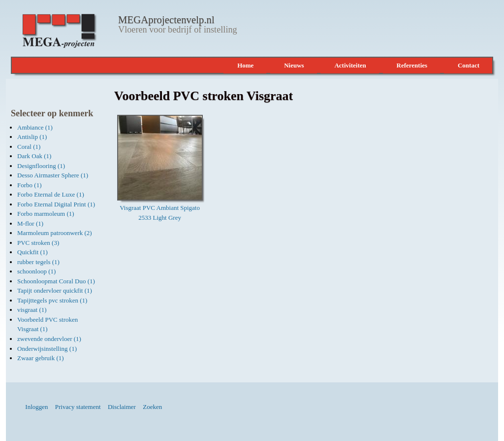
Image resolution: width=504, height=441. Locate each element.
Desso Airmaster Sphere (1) (53, 175)
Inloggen (36, 407)
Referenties (412, 65)
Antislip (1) (32, 137)
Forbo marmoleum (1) (46, 214)
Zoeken (152, 407)
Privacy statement (78, 407)
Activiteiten (350, 65)
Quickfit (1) (32, 252)
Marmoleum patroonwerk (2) (55, 233)
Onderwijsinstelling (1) (47, 349)
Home (245, 65)
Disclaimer (122, 407)
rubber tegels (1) (38, 262)
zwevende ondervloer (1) (49, 339)
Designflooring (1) (41, 166)
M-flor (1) (30, 223)
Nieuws (294, 65)
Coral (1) (29, 147)
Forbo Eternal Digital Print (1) (56, 204)
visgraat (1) (32, 310)
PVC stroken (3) (38, 243)
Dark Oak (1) (34, 156)
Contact (469, 65)
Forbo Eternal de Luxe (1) (51, 194)
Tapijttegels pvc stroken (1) (52, 300)
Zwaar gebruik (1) (41, 358)
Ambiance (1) (35, 127)
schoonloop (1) (36, 271)
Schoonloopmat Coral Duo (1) (56, 281)
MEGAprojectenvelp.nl (166, 20)
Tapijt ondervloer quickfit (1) (55, 290)
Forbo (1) (29, 185)
